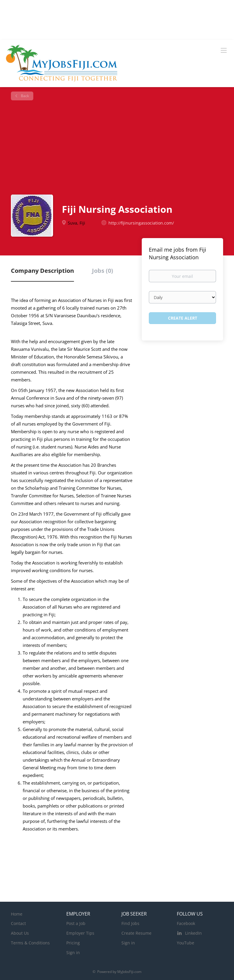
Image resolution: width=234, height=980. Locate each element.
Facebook (186, 923)
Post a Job (76, 923)
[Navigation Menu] (224, 50)
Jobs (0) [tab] (103, 271)
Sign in (73, 952)
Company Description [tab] (42, 271)
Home (17, 914)
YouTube (186, 943)
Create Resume (136, 933)
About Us (20, 933)
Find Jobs (130, 923)
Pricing (73, 943)
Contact (18, 923)
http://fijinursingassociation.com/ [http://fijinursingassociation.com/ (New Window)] (141, 223)
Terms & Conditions (30, 943)
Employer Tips (80, 933)
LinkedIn (193, 933)
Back (24, 96)
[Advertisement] (119, 147)
